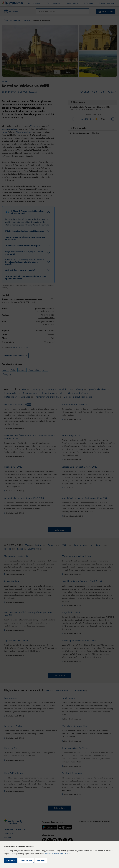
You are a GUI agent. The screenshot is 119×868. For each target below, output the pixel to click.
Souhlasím (11, 860)
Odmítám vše (26, 860)
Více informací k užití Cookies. (58, 853)
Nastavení (41, 860)
